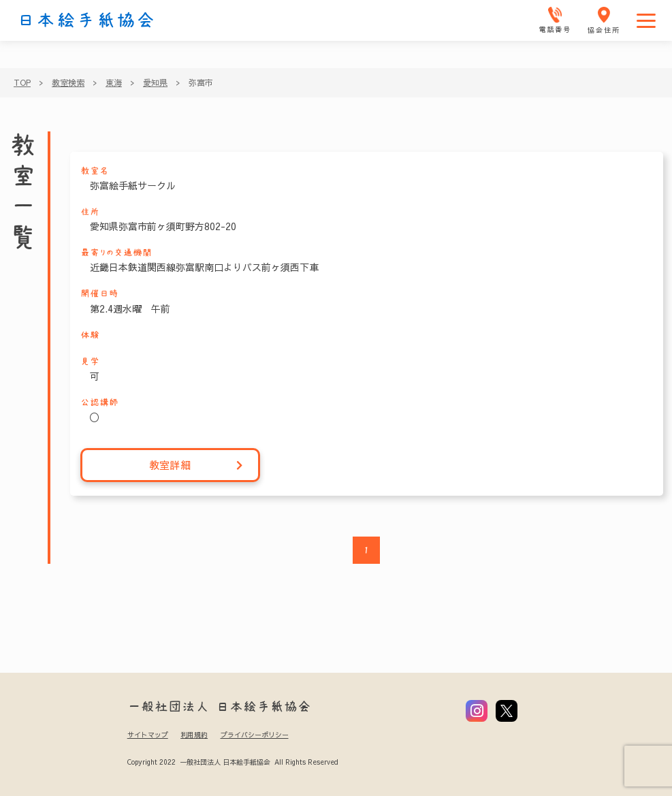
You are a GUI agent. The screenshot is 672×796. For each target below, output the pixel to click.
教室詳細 (196, 465)
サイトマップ (148, 735)
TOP (22, 82)
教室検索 (68, 82)
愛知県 (155, 82)
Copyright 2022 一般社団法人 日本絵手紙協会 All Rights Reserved (233, 762)
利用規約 (194, 735)
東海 (114, 82)
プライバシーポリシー (255, 735)
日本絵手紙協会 (86, 20)
